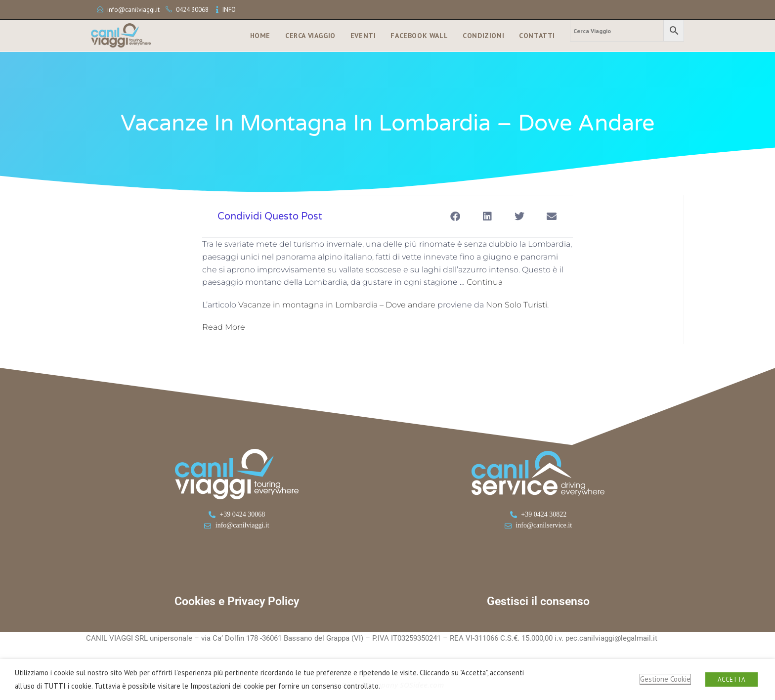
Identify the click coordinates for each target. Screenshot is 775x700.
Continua (485, 282)
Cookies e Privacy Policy (237, 601)
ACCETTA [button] (732, 679)
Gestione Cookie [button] (665, 679)
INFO (229, 10)
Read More (224, 327)
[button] (455, 216)
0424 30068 (192, 10)
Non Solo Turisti (517, 305)
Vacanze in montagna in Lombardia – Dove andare (337, 305)
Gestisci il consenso (538, 601)
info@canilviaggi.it (133, 10)
